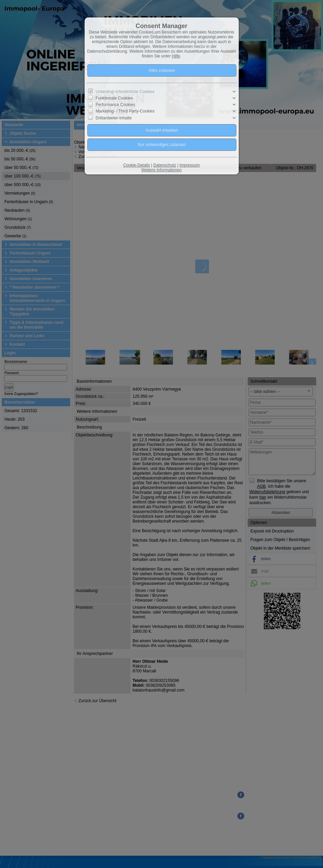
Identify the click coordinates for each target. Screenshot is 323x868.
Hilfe (176, 56)
